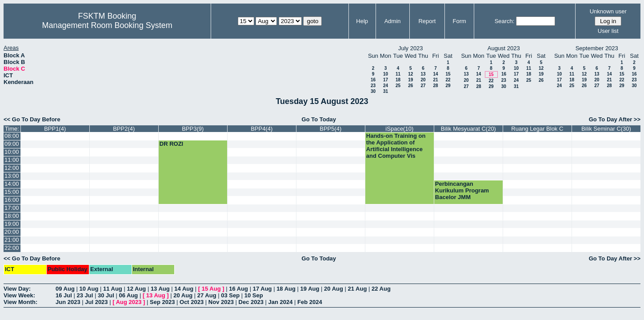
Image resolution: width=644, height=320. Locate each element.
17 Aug (262, 289)
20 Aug (334, 289)
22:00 (12, 248)
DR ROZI (171, 144)
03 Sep (230, 295)
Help (362, 21)
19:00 (12, 224)
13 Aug (160, 289)
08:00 (12, 136)
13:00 (12, 176)
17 (386, 80)
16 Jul (64, 295)
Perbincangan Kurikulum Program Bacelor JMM (462, 190)
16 (373, 80)
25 (398, 86)
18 (398, 80)
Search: (505, 21)
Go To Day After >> (615, 119)
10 (386, 74)
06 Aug (128, 295)
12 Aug (136, 289)
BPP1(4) (55, 129)
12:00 (12, 168)
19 (410, 80)
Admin (393, 21)
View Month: (20, 302)
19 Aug (310, 289)
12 (410, 74)
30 (373, 91)
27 (423, 86)
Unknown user (608, 11)
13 (423, 74)
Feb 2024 (310, 302)
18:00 (12, 216)
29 (448, 86)
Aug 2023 (129, 302)
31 (386, 91)
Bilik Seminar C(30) (606, 129)
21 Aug (358, 289)
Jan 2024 (281, 302)
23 (373, 86)
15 (448, 74)
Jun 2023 (68, 302)
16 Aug (238, 289)
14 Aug (184, 289)
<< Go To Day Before (32, 119)
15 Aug (211, 289)
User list (608, 31)
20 (423, 80)
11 (398, 74)
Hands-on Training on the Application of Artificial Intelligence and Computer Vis (396, 146)
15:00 (12, 192)
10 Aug (89, 289)
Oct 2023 (192, 302)
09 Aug (65, 289)
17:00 (12, 208)
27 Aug (207, 295)
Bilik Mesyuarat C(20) (468, 129)
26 (410, 86)
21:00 (12, 240)
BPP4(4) (262, 129)
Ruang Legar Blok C (537, 129)
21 (435, 80)
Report (427, 21)
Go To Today (319, 119)
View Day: (17, 289)
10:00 (12, 152)
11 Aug (113, 289)
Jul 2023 (96, 302)
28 (435, 86)
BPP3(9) (193, 129)
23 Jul (85, 295)
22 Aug (381, 289)
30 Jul (106, 295)
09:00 (12, 144)
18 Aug (286, 289)
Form (460, 21)
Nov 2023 (221, 302)
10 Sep (254, 295)
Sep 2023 (162, 302)
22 (448, 80)
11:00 (12, 160)
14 (435, 74)
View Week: (19, 295)
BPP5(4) (330, 129)
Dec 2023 (251, 302)
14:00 (12, 184)
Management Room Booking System (107, 25)
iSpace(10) (399, 129)
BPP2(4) (124, 129)
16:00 (12, 200)
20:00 (12, 232)
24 (386, 86)
